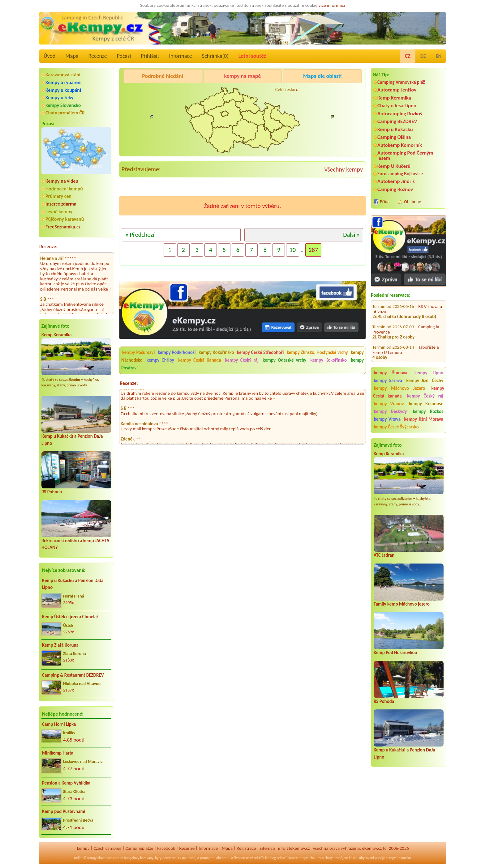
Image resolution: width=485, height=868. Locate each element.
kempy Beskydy (390, 411)
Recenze (98, 56)
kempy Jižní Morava (424, 419)
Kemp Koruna (318, 92)
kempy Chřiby (160, 360)
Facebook (166, 848)
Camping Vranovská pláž (401, 82)
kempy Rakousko (398, 858)
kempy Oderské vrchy (284, 360)
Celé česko (285, 90)
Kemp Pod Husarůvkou (395, 653)
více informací (332, 5)
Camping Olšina (394, 137)
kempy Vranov (389, 404)
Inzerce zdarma (61, 204)
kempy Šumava (391, 373)
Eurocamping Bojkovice (400, 174)
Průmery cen (58, 196)
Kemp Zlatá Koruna (60, 645)
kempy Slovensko (63, 105)
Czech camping (107, 848)
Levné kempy (59, 212)
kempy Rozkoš (428, 411)
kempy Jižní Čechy (425, 381)
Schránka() (215, 56)
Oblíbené (412, 202)
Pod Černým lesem (142, 92)
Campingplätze (139, 848)
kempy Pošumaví (138, 352)
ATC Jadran (384, 555)
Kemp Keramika (56, 335)
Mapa (72, 56)
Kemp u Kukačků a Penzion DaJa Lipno (73, 584)
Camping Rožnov (395, 189)
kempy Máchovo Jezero (400, 388)
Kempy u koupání (63, 90)
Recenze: (48, 247)
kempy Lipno (429, 373)
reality (176, 858)
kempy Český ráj (425, 396)
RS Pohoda (52, 492)
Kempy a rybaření (64, 82)
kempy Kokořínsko (216, 352)
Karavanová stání (63, 75)
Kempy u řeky (59, 98)
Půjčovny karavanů (65, 219)
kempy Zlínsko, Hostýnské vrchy (317, 352)
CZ (408, 56)
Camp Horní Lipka (59, 724)
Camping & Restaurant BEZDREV (73, 675)
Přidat (385, 202)
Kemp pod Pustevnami (64, 811)
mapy (303, 858)
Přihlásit (150, 56)
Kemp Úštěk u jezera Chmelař (70, 617)
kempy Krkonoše (426, 404)
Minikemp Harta (58, 753)
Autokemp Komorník (400, 145)
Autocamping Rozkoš (400, 114)
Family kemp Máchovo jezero (402, 604)
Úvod (49, 56)
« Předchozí (140, 235)
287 (313, 250)
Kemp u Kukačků (395, 129)
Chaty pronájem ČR (65, 113)
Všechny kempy (343, 169)
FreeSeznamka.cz (63, 227)
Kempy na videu (62, 181)
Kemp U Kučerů (394, 166)
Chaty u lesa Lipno (397, 106)
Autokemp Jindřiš (396, 181)
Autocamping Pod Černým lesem (405, 155)
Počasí (124, 56)
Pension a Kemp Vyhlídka (66, 783)
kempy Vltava (387, 419)
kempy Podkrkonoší (177, 352)
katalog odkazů (276, 858)
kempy (83, 848)
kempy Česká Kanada (200, 360)
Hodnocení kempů (64, 189)
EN (439, 56)
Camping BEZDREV (397, 121)
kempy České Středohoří (260, 352)
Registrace (246, 848)
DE (423, 56)
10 (293, 250)
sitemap (267, 848)
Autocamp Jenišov (397, 90)
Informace (180, 56)
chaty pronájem (336, 858)
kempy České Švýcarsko (396, 427)
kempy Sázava (388, 381)
